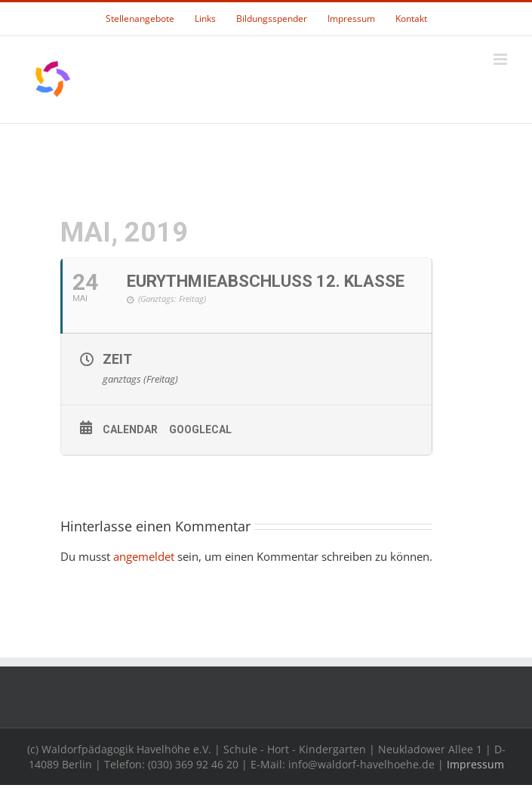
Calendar (130, 429)
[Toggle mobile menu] (501, 59)
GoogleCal (200, 429)
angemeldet (144, 556)
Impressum (475, 764)
